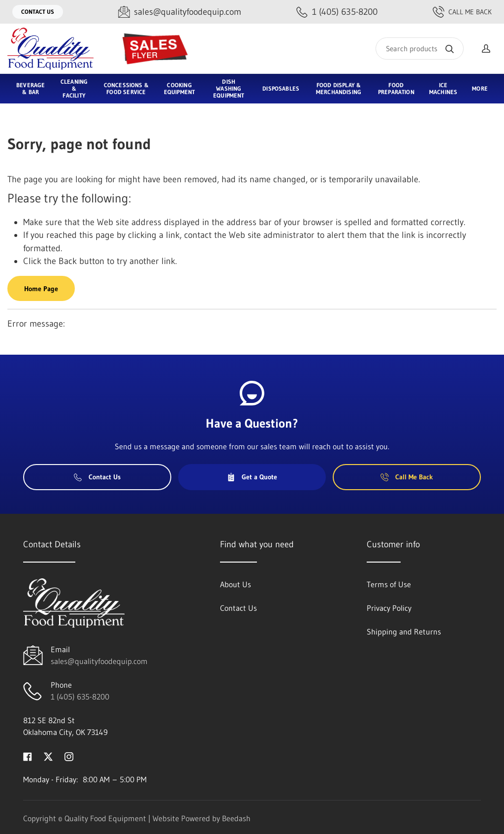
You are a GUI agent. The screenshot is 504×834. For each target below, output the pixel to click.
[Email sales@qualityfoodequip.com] (180, 12)
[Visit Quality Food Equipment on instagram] (69, 756)
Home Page (41, 289)
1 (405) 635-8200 (80, 697)
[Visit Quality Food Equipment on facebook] (28, 756)
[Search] (420, 49)
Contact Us (38, 12)
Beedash (236, 818)
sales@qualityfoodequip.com (99, 661)
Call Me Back (462, 12)
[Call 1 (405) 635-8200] (337, 12)
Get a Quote (252, 477)
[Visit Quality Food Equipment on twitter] (48, 756)
